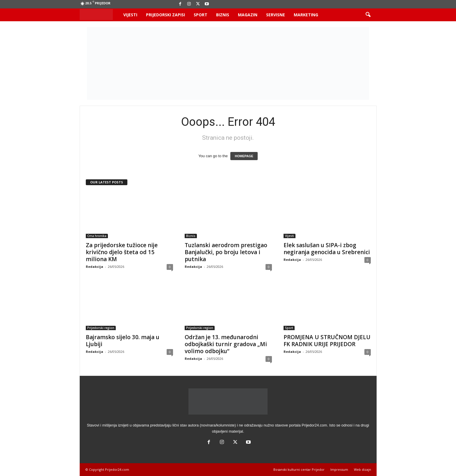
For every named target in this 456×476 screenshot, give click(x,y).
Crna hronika (97, 236)
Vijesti (130, 15)
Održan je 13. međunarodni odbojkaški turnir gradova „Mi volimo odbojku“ (226, 344)
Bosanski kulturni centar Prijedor (299, 469)
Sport (201, 15)
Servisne (276, 15)
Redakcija (95, 267)
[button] (368, 15)
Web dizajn (363, 469)
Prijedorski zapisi (165, 15)
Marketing (306, 15)
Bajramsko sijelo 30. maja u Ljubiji (123, 341)
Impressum (339, 469)
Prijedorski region (101, 328)
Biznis (223, 15)
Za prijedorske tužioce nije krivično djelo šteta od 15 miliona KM (122, 252)
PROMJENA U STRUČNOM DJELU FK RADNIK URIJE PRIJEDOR (327, 341)
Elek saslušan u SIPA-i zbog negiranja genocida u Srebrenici (327, 249)
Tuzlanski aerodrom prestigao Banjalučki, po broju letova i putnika (226, 252)
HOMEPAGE (244, 156)
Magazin (248, 15)
